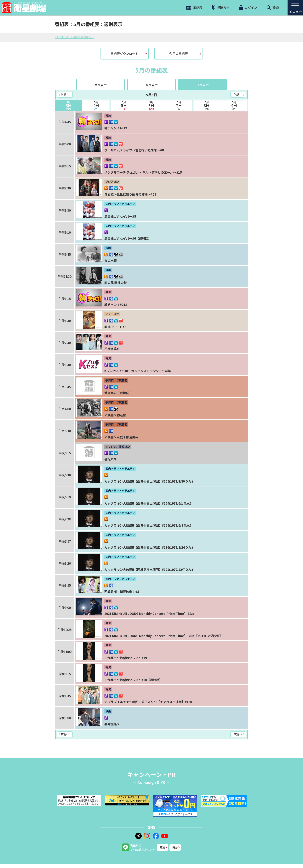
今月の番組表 (179, 53)
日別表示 (203, 85)
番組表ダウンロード (124, 53)
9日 (234, 105)
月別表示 (100, 85)
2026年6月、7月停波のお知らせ (74, 37)
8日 (207, 105)
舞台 (175, 847)
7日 (179, 105)
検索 (273, 8)
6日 (152, 105)
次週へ (238, 94)
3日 (69, 105)
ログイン (248, 8)
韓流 (162, 847)
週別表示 (151, 85)
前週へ (65, 94)
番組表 (194, 8)
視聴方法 (221, 7)
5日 (124, 105)
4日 (96, 105)
